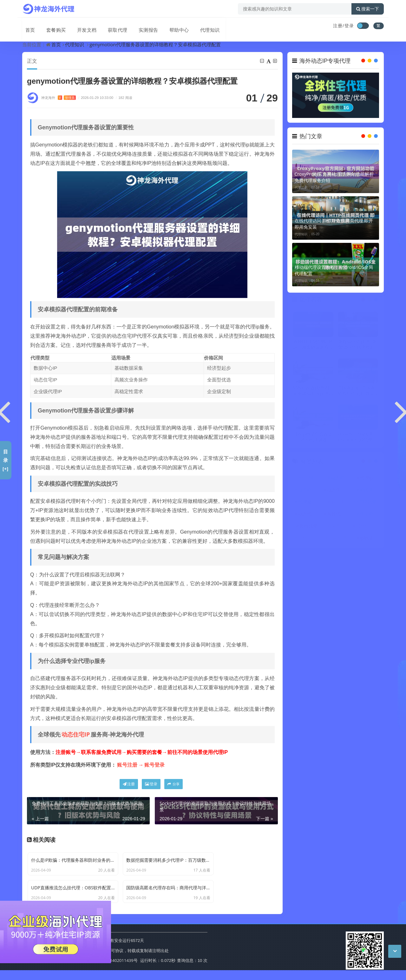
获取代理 (112, 26)
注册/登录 (344, 26)
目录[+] (6, 460)
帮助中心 (171, 26)
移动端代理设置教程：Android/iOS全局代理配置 (334, 274)
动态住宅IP (76, 735)
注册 (129, 784)
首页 (27, 26)
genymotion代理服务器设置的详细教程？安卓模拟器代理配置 (155, 44)
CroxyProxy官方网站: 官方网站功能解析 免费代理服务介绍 (334, 181)
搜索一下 (368, 9)
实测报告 (141, 26)
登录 (151, 784)
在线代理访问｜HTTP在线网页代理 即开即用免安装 (334, 227)
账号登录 (154, 765)
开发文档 (82, 26)
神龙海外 (59, 98)
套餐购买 (52, 26)
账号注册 (127, 765)
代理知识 (201, 26)
